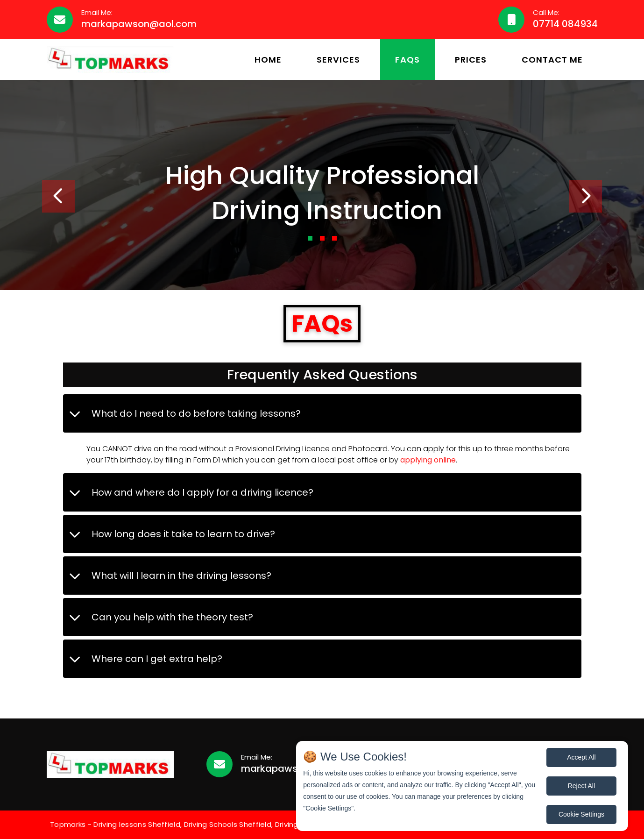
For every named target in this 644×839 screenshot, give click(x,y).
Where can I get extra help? (157, 659)
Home (268, 60)
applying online (428, 460)
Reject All (581, 786)
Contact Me (552, 60)
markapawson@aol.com (139, 24)
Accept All (581, 757)
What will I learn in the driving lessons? (181, 576)
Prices (471, 60)
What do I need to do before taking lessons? (196, 413)
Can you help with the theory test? (172, 617)
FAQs (407, 60)
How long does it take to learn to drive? (183, 534)
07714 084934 (565, 24)
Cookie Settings (581, 814)
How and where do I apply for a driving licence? (202, 492)
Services (338, 60)
